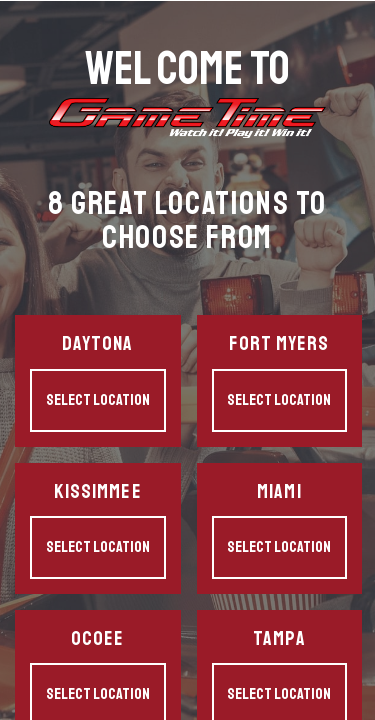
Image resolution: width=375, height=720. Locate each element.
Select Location (98, 400)
